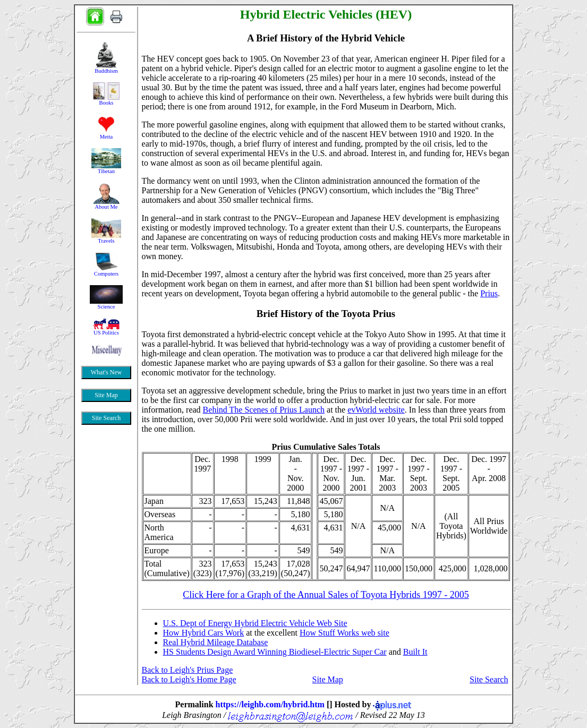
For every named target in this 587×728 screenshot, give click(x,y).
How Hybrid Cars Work (204, 633)
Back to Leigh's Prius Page (188, 670)
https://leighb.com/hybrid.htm (270, 704)
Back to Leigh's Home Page (189, 679)
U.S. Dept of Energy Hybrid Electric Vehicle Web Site (255, 623)
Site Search (489, 679)
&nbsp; (106, 268)
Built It (415, 652)
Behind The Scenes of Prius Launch (264, 410)
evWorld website (376, 410)
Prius (489, 293)
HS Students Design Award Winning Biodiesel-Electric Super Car (275, 652)
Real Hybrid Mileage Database (216, 642)
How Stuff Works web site (344, 633)
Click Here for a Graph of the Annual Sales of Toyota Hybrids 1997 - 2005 (326, 595)
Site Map (328, 679)
